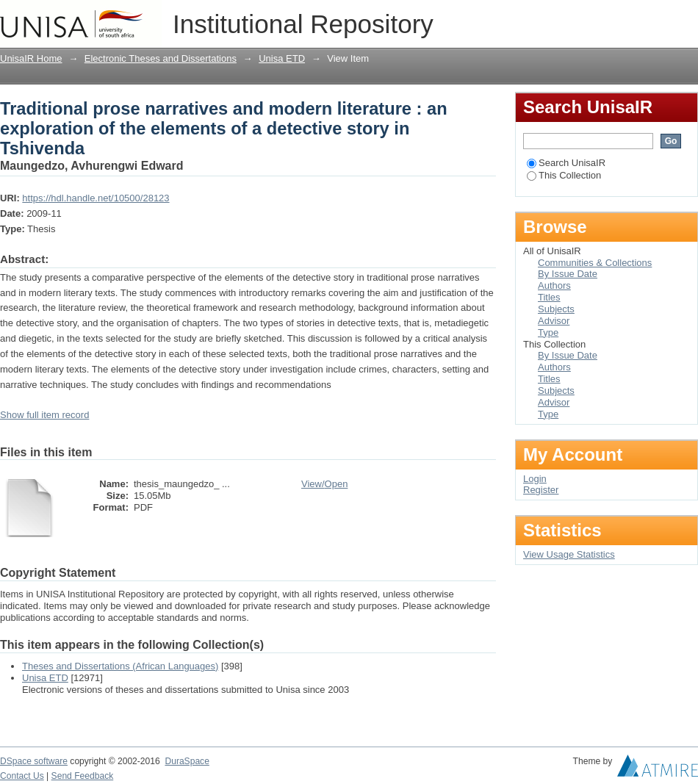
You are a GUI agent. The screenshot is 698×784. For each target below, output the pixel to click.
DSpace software (34, 761)
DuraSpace (187, 761)
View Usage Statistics (569, 554)
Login (686, 18)
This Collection (564, 175)
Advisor (554, 321)
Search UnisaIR (566, 163)
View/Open (324, 484)
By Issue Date (568, 274)
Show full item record (44, 415)
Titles (549, 297)
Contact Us (22, 776)
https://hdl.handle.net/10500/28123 (96, 198)
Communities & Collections (595, 263)
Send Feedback (83, 776)
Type (548, 332)
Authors (554, 285)
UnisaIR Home (31, 58)
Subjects (556, 309)
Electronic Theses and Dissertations (161, 58)
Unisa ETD (282, 58)
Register (541, 490)
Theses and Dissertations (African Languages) (120, 666)
